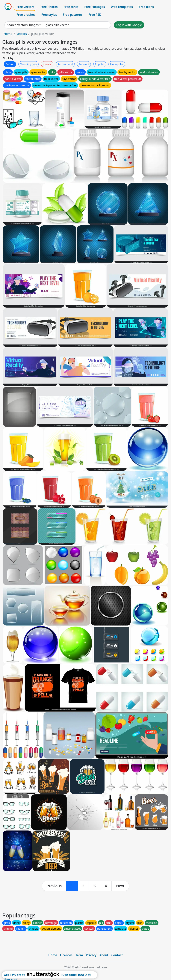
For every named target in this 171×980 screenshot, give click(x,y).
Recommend (65, 64)
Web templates (122, 7)
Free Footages (95, 7)
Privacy (91, 955)
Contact (117, 955)
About (104, 955)
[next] (120, 886)
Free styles (49, 15)
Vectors (22, 34)
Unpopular (117, 64)
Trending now (28, 64)
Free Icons (146, 7)
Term (79, 955)
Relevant (84, 64)
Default (10, 64)
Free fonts (71, 7)
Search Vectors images (23, 25)
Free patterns (73, 15)
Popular (100, 64)
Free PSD (95, 15)
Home (8, 34)
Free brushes (26, 15)
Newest (47, 64)
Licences (66, 955)
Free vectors (25, 7)
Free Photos (49, 7)
